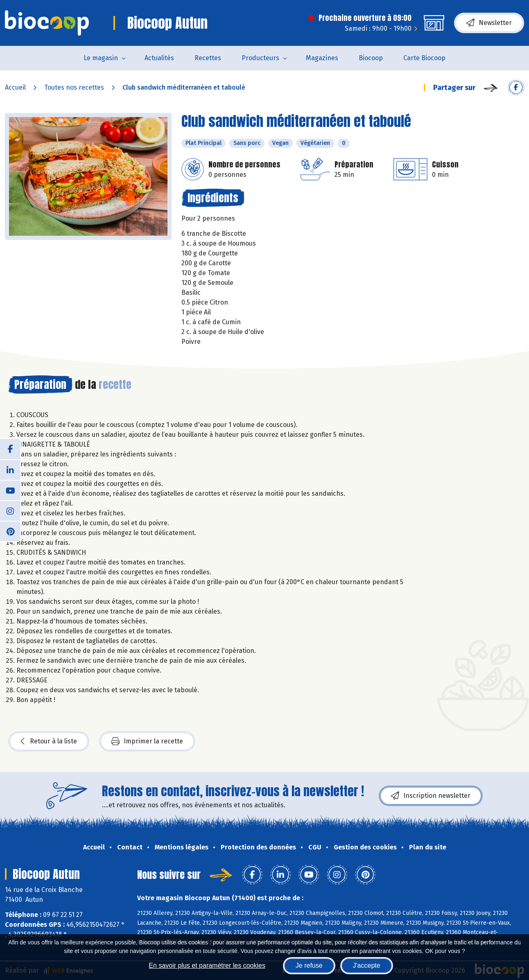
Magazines (322, 58)
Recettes (208, 58)
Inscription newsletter (431, 796)
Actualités (159, 58)
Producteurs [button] (260, 58)
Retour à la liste (49, 741)
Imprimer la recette (147, 741)
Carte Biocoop (424, 58)
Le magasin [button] (101, 58)
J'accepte (367, 965)
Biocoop (371, 58)
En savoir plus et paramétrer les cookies (207, 965)
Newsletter (489, 23)
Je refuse (309, 965)
